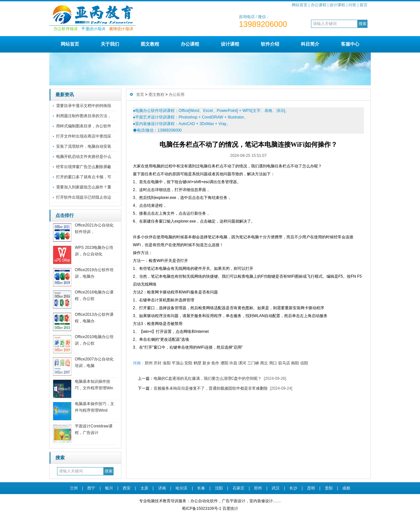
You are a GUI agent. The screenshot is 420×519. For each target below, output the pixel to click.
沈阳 (219, 488)
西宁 (91, 488)
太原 (144, 488)
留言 (364, 5)
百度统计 (230, 508)
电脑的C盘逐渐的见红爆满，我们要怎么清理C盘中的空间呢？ (208, 378)
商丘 (264, 363)
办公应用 (177, 95)
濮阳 (224, 363)
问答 (352, 5)
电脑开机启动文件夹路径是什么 (84, 157)
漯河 (242, 363)
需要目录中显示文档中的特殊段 (84, 106)
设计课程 (337, 5)
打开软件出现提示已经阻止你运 (84, 197)
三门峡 (253, 363)
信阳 (304, 363)
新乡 (206, 363)
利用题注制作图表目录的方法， (84, 116)
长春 (201, 488)
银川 (109, 488)
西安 (127, 488)
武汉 (276, 488)
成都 (346, 488)
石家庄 (239, 488)
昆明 (311, 488)
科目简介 (310, 44)
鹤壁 (198, 363)
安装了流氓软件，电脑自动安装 (84, 146)
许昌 (233, 363)
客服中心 (350, 44)
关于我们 (110, 44)
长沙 (293, 488)
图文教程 (150, 44)
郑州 (149, 363)
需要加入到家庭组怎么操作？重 (84, 187)
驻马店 (284, 363)
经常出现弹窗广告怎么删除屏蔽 (84, 167)
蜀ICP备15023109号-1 (201, 508)
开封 (157, 363)
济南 (162, 488)
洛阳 (167, 363)
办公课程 (319, 5)
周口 (273, 363)
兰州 (74, 488)
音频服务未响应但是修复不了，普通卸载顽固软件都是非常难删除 (211, 388)
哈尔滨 (181, 488)
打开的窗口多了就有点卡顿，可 (84, 177)
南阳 (295, 363)
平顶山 (178, 363)
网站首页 (300, 5)
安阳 (188, 363)
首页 (140, 95)
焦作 (215, 363)
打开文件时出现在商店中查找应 (84, 136)
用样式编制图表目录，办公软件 (84, 126)
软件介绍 (270, 44)
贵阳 (329, 488)
